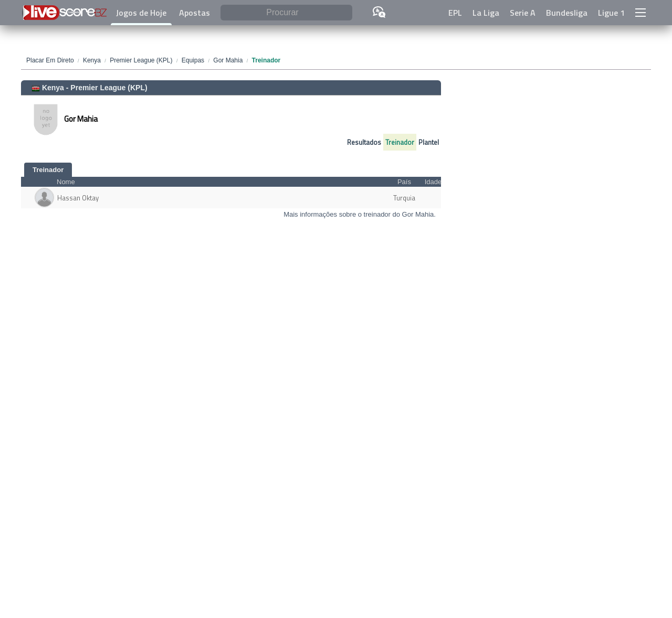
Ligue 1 (611, 13)
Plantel (429, 142)
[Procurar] (286, 13)
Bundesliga (567, 13)
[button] (640, 13)
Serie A (523, 13)
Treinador (400, 142)
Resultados (364, 142)
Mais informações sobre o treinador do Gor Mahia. (360, 214)
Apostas (195, 13)
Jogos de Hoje (141, 13)
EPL (455, 13)
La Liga (486, 13)
